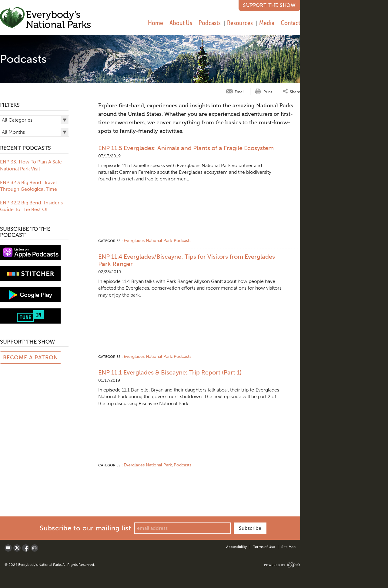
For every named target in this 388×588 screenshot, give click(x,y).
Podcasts (210, 23)
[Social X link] (17, 548)
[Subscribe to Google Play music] (30, 294)
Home (156, 23)
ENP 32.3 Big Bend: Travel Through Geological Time (28, 186)
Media (267, 23)
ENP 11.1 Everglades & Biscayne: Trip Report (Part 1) (170, 372)
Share (295, 91)
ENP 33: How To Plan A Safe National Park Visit (31, 165)
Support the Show (269, 5)
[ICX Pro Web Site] (282, 565)
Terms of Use (264, 547)
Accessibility (236, 547)
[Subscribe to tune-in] (30, 316)
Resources (240, 23)
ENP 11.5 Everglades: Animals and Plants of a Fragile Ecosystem (186, 148)
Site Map (288, 547)
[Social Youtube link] (8, 548)
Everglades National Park (148, 241)
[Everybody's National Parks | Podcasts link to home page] (46, 19)
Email (239, 92)
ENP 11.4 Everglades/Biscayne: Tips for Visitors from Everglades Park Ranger (187, 260)
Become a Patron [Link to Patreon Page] (31, 358)
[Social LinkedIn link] (35, 548)
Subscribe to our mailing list (85, 528)
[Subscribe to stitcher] (30, 273)
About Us (181, 23)
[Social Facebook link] (26, 548)
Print (268, 92)
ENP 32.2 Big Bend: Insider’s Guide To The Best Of (31, 206)
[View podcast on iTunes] (30, 252)
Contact (290, 23)
